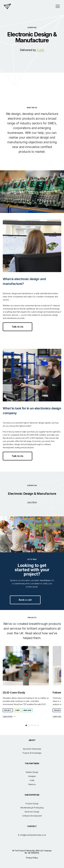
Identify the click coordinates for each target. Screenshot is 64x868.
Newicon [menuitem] (32, 784)
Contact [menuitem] (32, 826)
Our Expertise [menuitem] (32, 795)
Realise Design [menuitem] (32, 772)
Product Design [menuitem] (32, 804)
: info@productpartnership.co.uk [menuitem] (32, 835)
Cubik (40, 50)
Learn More (32, 502)
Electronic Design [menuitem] (32, 812)
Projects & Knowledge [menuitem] (32, 753)
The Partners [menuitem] (32, 763)
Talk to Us (18, 327)
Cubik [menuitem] (32, 780)
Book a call (25, 600)
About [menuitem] (32, 740)
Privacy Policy (32, 858)
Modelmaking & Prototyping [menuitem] (32, 808)
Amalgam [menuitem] (32, 776)
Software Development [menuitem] (32, 816)
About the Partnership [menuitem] (32, 749)
